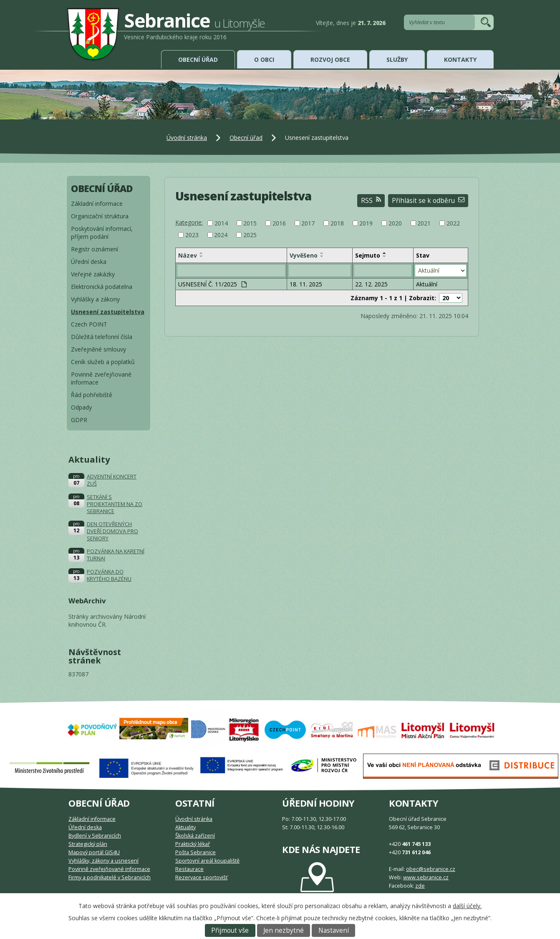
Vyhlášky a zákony (95, 299)
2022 (453, 223)
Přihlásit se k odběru (428, 201)
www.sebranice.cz (426, 877)
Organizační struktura (100, 216)
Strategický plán (88, 844)
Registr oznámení (95, 249)
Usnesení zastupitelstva (108, 312)
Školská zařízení (195, 836)
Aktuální (427, 284)
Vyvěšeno (304, 255)
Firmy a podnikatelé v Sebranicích (110, 877)
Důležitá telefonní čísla (102, 337)
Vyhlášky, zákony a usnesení (103, 861)
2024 (221, 235)
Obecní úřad (198, 59)
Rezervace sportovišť (201, 877)
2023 (192, 235)
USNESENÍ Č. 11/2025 (212, 284)
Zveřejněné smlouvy (98, 349)
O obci (264, 59)
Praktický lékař (193, 844)
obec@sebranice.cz (431, 869)
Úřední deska (89, 262)
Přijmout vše (230, 930)
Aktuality (185, 827)
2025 (250, 235)
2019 (366, 223)
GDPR (79, 420)
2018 (337, 223)
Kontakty (460, 59)
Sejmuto (368, 255)
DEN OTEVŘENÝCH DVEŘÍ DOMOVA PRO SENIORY (112, 531)
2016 (279, 223)
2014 (221, 223)
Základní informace (97, 204)
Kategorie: (189, 222)
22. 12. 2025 (371, 284)
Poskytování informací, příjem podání (102, 233)
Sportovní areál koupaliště (207, 861)
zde (420, 886)
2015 (250, 223)
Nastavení (334, 930)
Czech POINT (89, 324)
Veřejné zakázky (93, 274)
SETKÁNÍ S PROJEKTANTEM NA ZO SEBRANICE (115, 504)
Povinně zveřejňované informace (101, 378)
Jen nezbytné (284, 930)
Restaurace (189, 869)
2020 (395, 223)
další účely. (467, 906)
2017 (308, 223)
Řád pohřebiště (92, 395)
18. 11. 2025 (306, 284)
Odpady (81, 407)
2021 (424, 223)
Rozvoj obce (330, 59)
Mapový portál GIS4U (94, 852)
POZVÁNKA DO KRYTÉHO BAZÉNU (109, 575)
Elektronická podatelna (102, 287)
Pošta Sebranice (195, 852)
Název (188, 255)
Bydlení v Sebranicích (95, 836)
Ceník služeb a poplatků (103, 362)
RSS (371, 201)
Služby (397, 59)
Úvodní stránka (187, 138)
